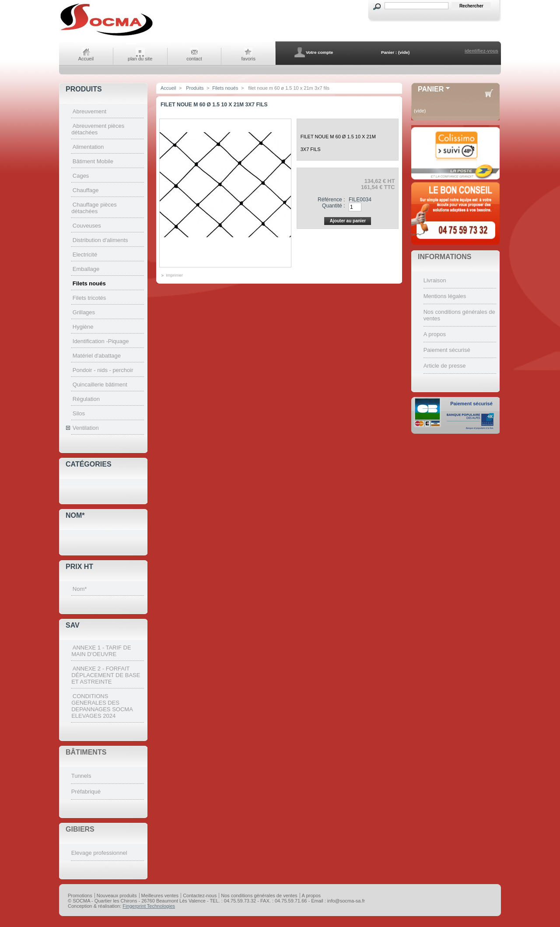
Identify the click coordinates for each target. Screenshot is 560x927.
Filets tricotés (89, 298)
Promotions (80, 895)
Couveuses (87, 226)
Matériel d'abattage (97, 356)
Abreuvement (89, 111)
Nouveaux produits (117, 895)
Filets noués (89, 283)
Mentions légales (445, 296)
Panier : (389, 52)
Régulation (86, 399)
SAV (73, 625)
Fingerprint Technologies (149, 906)
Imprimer (174, 275)
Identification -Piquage (101, 341)
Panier (431, 89)
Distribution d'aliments (100, 240)
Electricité (85, 255)
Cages (81, 176)
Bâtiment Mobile (93, 161)
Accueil (86, 59)
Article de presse (445, 366)
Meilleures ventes (160, 895)
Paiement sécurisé (447, 350)
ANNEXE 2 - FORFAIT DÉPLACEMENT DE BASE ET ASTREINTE (106, 675)
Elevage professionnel (99, 853)
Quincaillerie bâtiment (100, 384)
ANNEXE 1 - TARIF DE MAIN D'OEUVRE (101, 651)
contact (194, 59)
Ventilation (86, 428)
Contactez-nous (200, 895)
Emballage (86, 269)
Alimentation (88, 147)
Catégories (89, 464)
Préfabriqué (86, 792)
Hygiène (83, 327)
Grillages (84, 312)
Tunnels (81, 776)
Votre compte (319, 52)
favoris (248, 59)
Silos (79, 413)
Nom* (75, 515)
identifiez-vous (481, 51)
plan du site (140, 59)
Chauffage (86, 190)
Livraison (435, 280)
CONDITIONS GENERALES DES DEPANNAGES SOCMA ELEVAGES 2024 (102, 706)
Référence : (331, 200)
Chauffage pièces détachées (94, 208)
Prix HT (79, 567)
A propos (435, 334)
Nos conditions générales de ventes (259, 895)
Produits (84, 89)
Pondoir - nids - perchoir (103, 370)
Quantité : (333, 206)
